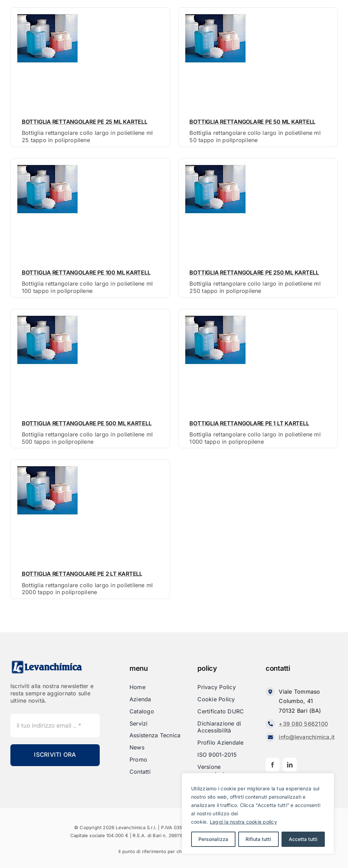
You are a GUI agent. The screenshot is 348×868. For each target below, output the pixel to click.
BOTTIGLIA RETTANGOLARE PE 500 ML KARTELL (87, 423)
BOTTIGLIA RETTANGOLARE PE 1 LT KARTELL (249, 423)
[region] (258, 814)
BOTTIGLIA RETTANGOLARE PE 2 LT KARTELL (82, 574)
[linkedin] (290, 765)
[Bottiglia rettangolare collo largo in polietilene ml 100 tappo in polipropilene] (47, 164)
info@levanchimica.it (307, 737)
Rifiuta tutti (258, 839)
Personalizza (213, 839)
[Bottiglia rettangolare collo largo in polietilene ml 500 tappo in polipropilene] (47, 315)
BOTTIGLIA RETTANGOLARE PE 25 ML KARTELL (85, 122)
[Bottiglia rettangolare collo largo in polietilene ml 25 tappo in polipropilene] (47, 13)
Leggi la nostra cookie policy (243, 822)
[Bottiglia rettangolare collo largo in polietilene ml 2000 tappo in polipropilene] (47, 465)
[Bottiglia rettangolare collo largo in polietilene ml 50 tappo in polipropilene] (215, 13)
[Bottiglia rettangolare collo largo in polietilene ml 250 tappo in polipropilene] (215, 164)
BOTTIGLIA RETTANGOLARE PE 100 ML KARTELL (86, 272)
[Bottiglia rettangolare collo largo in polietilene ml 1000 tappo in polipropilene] (215, 315)
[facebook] (273, 765)
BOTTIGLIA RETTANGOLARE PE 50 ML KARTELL (252, 122)
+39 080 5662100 (303, 724)
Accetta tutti (303, 839)
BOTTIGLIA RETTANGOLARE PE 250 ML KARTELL (254, 272)
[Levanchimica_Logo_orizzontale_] (47, 663)
